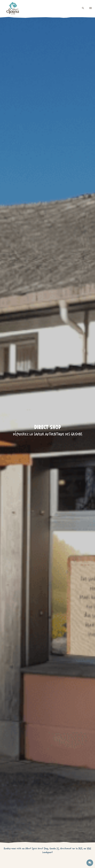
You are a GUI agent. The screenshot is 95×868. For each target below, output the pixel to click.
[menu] (91, 8)
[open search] (83, 8)
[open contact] (90, 863)
